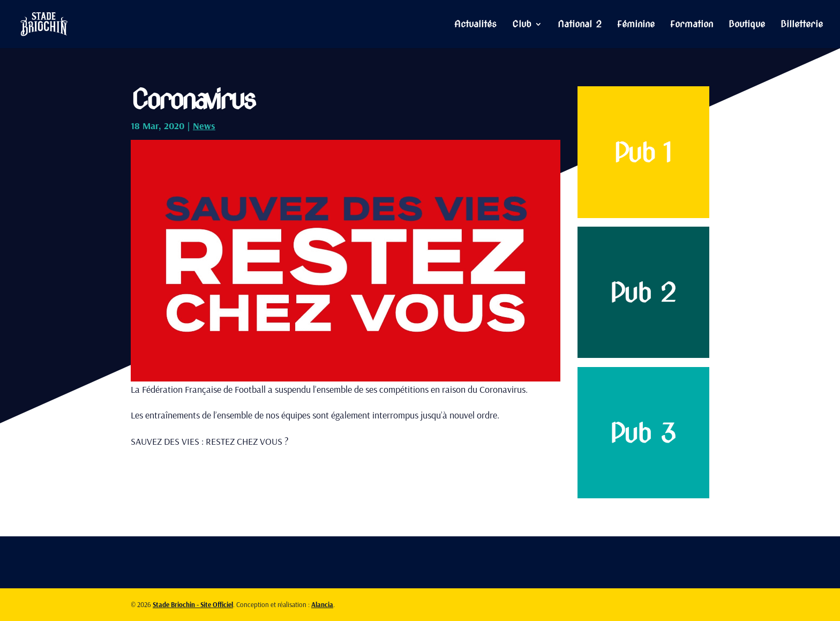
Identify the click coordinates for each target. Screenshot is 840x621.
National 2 (580, 25)
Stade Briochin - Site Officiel (193, 604)
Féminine (636, 25)
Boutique (747, 25)
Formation (692, 25)
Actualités (475, 25)
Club (522, 25)
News (204, 126)
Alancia (322, 604)
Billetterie (802, 25)
